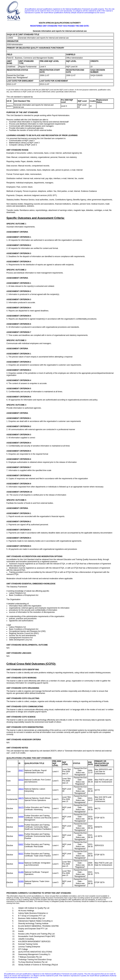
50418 (21, 863)
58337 (21, 854)
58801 (21, 835)
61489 (21, 872)
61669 (21, 826)
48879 (21, 798)
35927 (21, 770)
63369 (21, 881)
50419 (21, 780)
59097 (21, 844)
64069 (21, 817)
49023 (21, 789)
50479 (21, 807)
